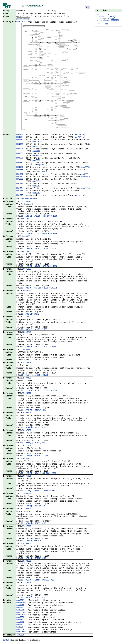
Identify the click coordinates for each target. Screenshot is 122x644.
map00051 (21, 605)
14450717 (27, 350)
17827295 (27, 526)
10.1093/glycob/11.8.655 (34, 598)
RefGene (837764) (107, 18)
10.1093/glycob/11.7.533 (34, 329)
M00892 (20, 140)
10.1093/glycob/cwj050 (33, 443)
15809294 (27, 413)
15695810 (27, 393)
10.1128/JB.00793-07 (32, 541)
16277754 (27, 446)
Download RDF (102, 24)
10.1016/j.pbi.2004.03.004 (35, 375)
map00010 (21, 600)
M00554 (20, 137)
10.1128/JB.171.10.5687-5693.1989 (39, 216)
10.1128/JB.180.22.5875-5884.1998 (39, 266)
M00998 (20, 167)
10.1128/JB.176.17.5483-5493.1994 (39, 234)
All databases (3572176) (108, 20)
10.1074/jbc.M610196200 (33, 523)
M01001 (20, 177)
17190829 (27, 509)
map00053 (21, 610)
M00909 (20, 144)
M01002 (20, 179)
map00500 (21, 613)
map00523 (21, 620)
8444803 (26, 236)
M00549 (20, 135)
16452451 (27, 459)
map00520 (21, 22)
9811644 (26, 252)
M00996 (20, 158)
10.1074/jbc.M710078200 (33, 558)
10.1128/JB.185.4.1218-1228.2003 (39, 347)
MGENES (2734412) (107, 16)
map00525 (21, 625)
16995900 (27, 476)
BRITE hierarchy (23, 19)
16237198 (27, 430)
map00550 (21, 632)
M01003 (20, 184)
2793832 (26, 202)
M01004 (20, 188)
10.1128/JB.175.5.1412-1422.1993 (39, 249)
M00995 (20, 154)
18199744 (27, 544)
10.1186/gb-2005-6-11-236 (35, 456)
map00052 (21, 608)
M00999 (20, 170)
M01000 (20, 174)
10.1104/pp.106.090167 (33, 506)
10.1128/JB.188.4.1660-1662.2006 (39, 473)
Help (88, 8)
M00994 (20, 149)
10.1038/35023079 (30, 314)
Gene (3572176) (103, 14)
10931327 (27, 269)
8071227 (26, 219)
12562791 (27, 332)
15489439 (27, 378)
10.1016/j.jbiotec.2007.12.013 (37, 580)
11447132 (27, 317)
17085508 (27, 494)
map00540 (21, 627)
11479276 (27, 583)
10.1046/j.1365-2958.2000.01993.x (39, 288)
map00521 (21, 617)
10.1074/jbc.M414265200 (33, 410)
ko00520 (20, 635)
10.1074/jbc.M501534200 (33, 428)
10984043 (27, 291)
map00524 (21, 622)
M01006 (20, 191)
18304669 (27, 561)
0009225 (34, 199)
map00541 (21, 630)
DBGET (6, 640)
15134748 (27, 363)
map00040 (21, 603)
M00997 (20, 163)
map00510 (21, 615)
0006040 (25, 199)
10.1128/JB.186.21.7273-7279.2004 (39, 391)
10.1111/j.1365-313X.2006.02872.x (39, 491)
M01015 (20, 195)
